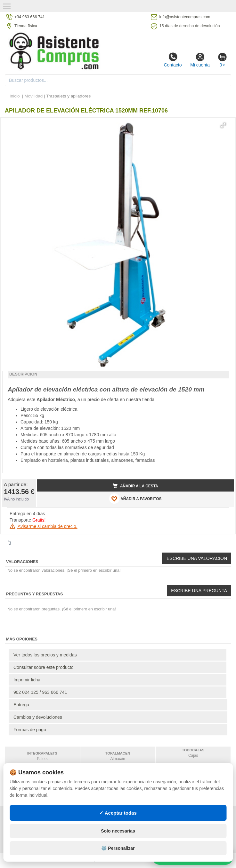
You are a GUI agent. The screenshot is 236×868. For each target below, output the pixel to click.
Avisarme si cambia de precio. (44, 526)
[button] (223, 125)
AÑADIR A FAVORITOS (135, 499)
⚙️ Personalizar (118, 848)
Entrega (21, 705)
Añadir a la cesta (135, 486)
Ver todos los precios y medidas (45, 655)
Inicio (15, 96)
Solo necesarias (118, 831)
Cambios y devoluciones (38, 717)
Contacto (173, 60)
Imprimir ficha (27, 680)
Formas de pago (30, 730)
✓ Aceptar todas (118, 813)
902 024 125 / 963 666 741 (40, 692)
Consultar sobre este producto (44, 667)
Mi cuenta (200, 60)
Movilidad (33, 96)
